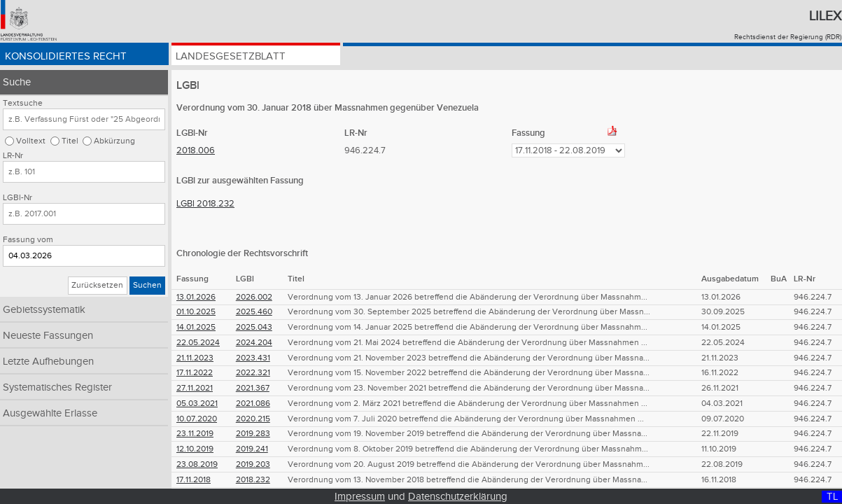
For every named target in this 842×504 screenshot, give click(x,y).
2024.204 (254, 343)
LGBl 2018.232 (205, 204)
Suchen (147, 285)
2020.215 (253, 419)
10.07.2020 (197, 419)
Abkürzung (114, 141)
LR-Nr (13, 156)
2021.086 (253, 404)
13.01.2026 (196, 297)
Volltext (31, 141)
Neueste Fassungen (48, 336)
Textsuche (23, 103)
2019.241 (252, 449)
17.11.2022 (195, 373)
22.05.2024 (198, 343)
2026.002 (254, 297)
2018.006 (196, 150)
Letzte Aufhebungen (48, 362)
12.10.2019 (195, 449)
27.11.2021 (195, 388)
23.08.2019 (197, 464)
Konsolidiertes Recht (68, 58)
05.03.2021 (197, 404)
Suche (17, 82)
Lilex (825, 16)
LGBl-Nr (17, 198)
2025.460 (254, 312)
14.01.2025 (196, 327)
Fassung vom (28, 240)
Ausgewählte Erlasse (50, 413)
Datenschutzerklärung (458, 497)
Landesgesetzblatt (233, 58)
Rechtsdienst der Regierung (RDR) (788, 37)
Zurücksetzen (97, 285)
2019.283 (253, 434)
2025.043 (254, 327)
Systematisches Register (57, 387)
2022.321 (253, 373)
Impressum (360, 497)
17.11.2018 (194, 480)
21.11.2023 (195, 358)
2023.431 (253, 358)
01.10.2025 (196, 312)
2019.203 (253, 464)
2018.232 (253, 480)
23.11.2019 (195, 434)
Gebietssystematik (44, 310)
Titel (70, 141)
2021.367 (253, 388)
